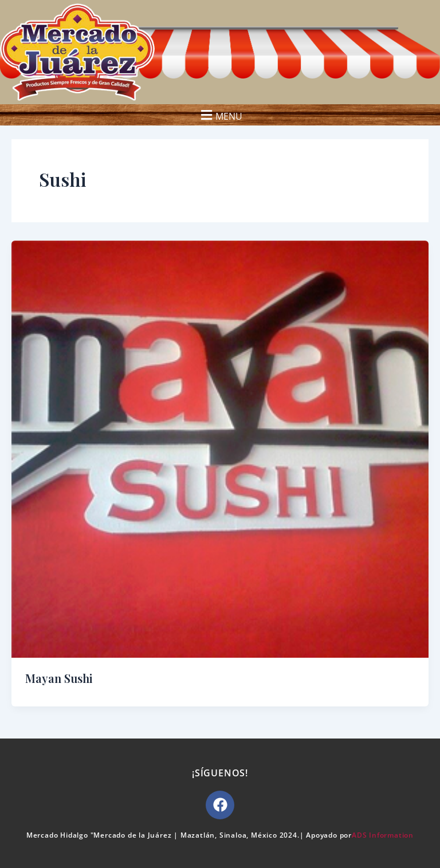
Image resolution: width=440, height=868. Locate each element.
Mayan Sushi (59, 678)
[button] (220, 115)
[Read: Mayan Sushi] (220, 449)
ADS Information (383, 835)
